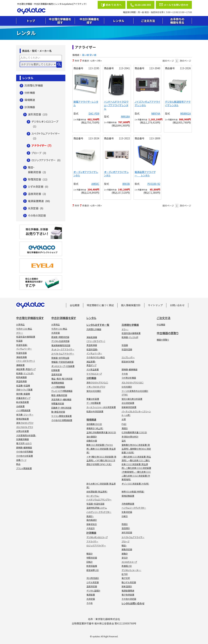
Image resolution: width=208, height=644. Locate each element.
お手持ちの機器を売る (177, 21)
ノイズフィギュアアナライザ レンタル (147, 103)
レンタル (119, 21)
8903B (126, 184)
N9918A (125, 116)
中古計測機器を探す (89, 21)
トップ (31, 21)
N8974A (156, 113)
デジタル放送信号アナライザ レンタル (178, 103)
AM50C (95, 184)
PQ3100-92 (154, 184)
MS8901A (186, 113)
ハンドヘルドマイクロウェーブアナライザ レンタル (116, 105)
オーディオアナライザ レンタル (86, 174)
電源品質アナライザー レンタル (145, 174)
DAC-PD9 (94, 113)
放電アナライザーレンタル (86, 103)
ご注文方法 (148, 21)
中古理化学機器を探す (60, 21)
